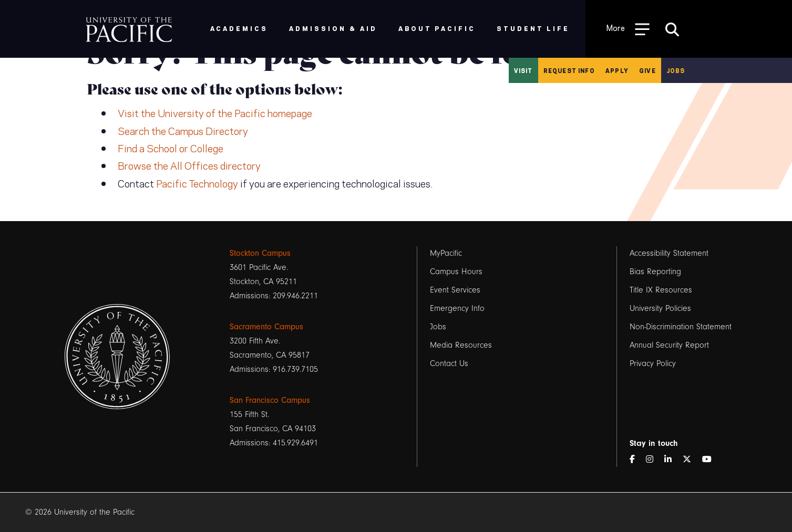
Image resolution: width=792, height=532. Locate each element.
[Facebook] (636, 460)
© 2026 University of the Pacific (80, 512)
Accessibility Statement (669, 253)
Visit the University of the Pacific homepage (215, 112)
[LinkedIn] (672, 460)
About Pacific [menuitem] (437, 28)
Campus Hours (456, 272)
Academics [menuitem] (239, 28)
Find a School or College (171, 148)
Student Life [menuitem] (533, 28)
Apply (617, 70)
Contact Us (449, 363)
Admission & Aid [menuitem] (333, 28)
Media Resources (461, 345)
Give (647, 70)
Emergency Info (457, 308)
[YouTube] (711, 460)
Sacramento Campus (266, 327)
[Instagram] (654, 460)
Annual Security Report (669, 345)
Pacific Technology (197, 183)
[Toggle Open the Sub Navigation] (628, 29)
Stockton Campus (260, 253)
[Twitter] (691, 460)
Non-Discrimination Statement (681, 327)
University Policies (660, 308)
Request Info (569, 70)
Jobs (676, 70)
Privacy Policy (653, 363)
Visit (523, 70)
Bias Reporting (655, 272)
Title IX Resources (661, 290)
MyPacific (446, 253)
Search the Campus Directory (183, 130)
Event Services (455, 290)
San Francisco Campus (270, 400)
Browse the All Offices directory (189, 165)
